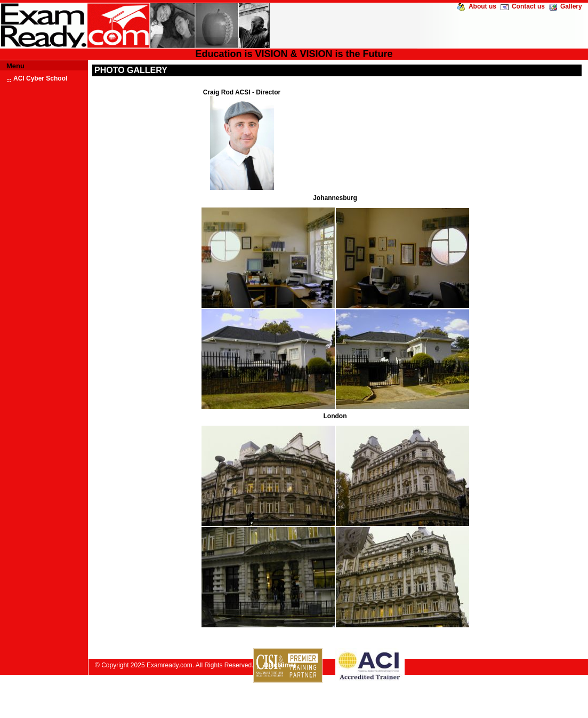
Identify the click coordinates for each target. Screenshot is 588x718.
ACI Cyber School (40, 78)
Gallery (571, 6)
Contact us (528, 6)
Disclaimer (280, 665)
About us (482, 6)
